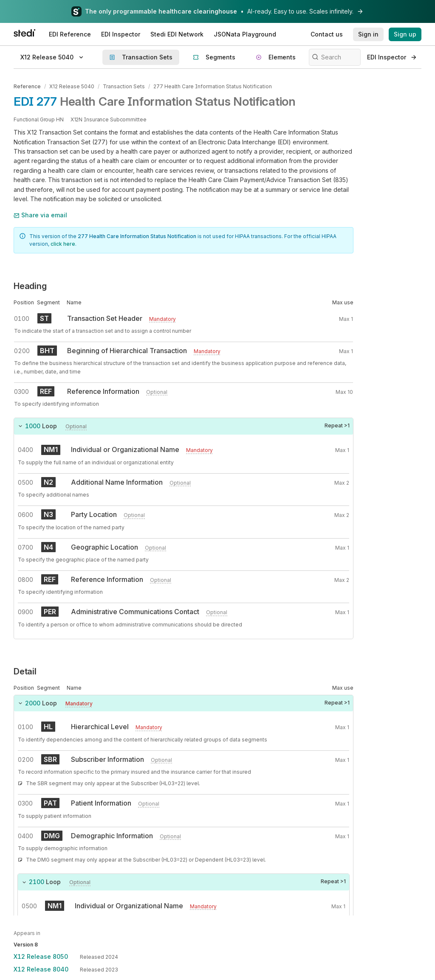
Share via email (40, 215)
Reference (27, 86)
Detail (25, 671)
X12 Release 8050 (41, 956)
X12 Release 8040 (41, 969)
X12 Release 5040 (72, 86)
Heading (30, 286)
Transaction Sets (124, 86)
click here (63, 244)
